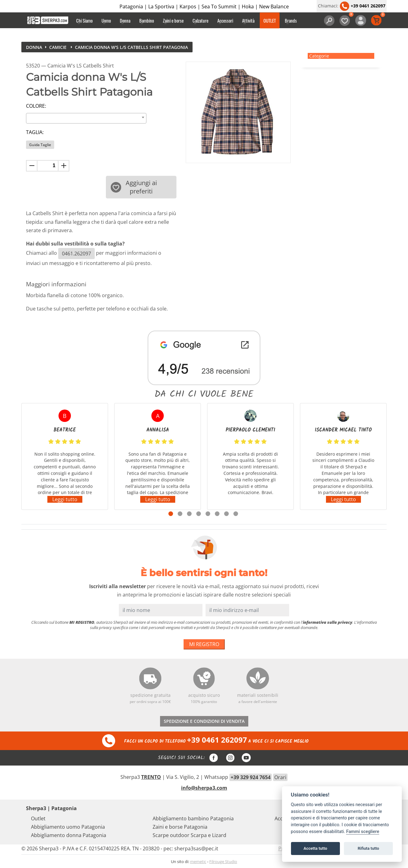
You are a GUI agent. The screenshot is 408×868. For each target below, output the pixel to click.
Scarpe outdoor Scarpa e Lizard (189, 835)
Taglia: (35, 132)
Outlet (38, 818)
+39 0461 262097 (362, 6)
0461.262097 (76, 254)
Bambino (147, 20)
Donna (125, 20)
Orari (280, 777)
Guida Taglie (40, 145)
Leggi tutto (65, 499)
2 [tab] (180, 514)
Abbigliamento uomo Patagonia (68, 827)
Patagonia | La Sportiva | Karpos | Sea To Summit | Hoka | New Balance (204, 7)
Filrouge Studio (223, 861)
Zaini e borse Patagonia (180, 827)
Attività (248, 20)
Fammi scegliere (363, 832)
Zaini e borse (173, 20)
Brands (291, 20)
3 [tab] (189, 514)
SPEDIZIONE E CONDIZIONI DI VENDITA (204, 721)
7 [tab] (226, 514)
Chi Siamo (84, 20)
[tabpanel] (65, 456)
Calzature (200, 20)
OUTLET (270, 20)
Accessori (225, 20)
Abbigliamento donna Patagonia (69, 835)
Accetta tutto (315, 848)
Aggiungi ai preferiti (134, 187)
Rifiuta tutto (368, 848)
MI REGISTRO (204, 644)
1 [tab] (171, 514)
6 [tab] (217, 514)
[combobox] (86, 118)
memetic (198, 861)
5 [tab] (208, 514)
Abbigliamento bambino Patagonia (193, 818)
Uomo (106, 20)
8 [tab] (236, 514)
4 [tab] (199, 514)
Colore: (36, 106)
